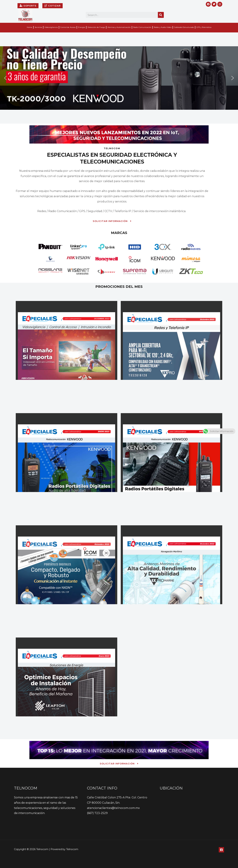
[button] (5, 78)
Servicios (38, 27)
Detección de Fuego (96, 27)
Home (29, 27)
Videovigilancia (51, 27)
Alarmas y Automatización (119, 27)
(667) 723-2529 (97, 813)
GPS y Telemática (204, 27)
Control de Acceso (68, 27)
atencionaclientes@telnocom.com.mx (113, 808)
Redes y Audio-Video (163, 27)
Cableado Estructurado (184, 27)
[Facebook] (221, 850)
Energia (82, 27)
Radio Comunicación (142, 27)
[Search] (161, 15)
